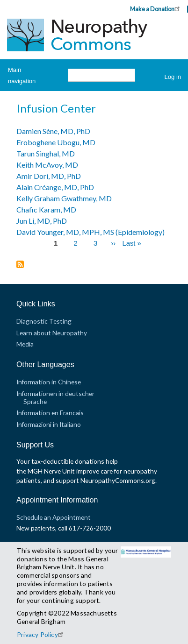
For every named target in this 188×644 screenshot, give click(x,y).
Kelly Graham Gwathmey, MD (64, 198)
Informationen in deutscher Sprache (55, 397)
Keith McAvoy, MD (47, 165)
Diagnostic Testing (44, 321)
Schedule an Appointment (54, 517)
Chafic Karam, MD (46, 209)
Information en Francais (50, 413)
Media (25, 344)
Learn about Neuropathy (52, 333)
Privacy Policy (41, 634)
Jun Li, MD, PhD (42, 221)
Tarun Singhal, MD (46, 153)
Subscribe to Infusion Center (20, 265)
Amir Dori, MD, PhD (49, 176)
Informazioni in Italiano (49, 424)
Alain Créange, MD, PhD (55, 187)
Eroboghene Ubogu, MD (56, 142)
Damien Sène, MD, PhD (53, 131)
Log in (173, 77)
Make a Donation (156, 9)
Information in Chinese (49, 382)
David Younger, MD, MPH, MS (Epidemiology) (90, 232)
